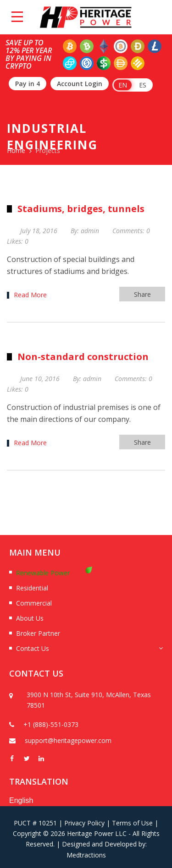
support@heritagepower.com (68, 740)
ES (143, 85)
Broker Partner (38, 633)
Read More (30, 295)
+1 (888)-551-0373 (51, 724)
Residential (32, 588)
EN (123, 85)
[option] (86, 718)
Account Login (80, 84)
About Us (30, 618)
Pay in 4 (28, 84)
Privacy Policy (84, 823)
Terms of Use (132, 823)
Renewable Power (43, 573)
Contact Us (33, 648)
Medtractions (86, 855)
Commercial (34, 603)
